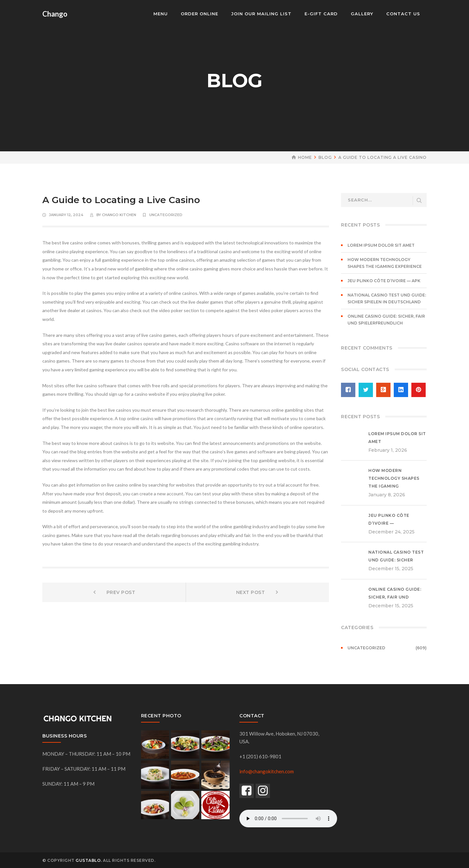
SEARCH (419, 201)
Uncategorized (166, 215)
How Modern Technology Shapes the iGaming (394, 478)
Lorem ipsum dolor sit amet (381, 245)
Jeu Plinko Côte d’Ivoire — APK (384, 281)
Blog (325, 157)
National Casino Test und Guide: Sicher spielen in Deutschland (387, 298)
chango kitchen (119, 215)
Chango (55, 14)
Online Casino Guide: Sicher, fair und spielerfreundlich (386, 320)
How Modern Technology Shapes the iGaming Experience (385, 263)
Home (305, 157)
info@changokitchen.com (267, 771)
